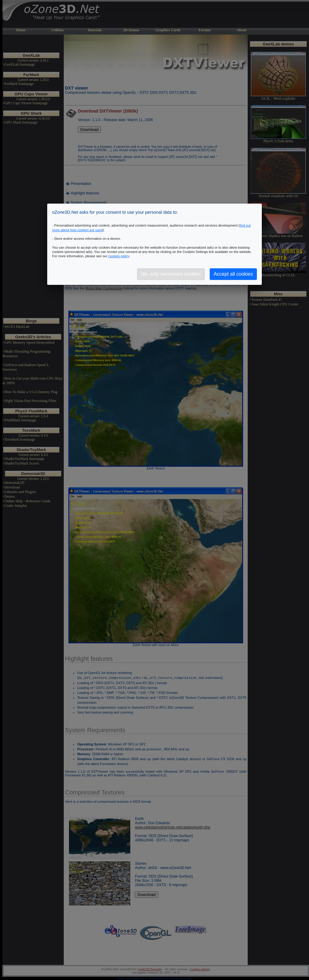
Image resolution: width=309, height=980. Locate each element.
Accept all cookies (233, 274)
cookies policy (119, 256)
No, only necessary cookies (171, 274)
